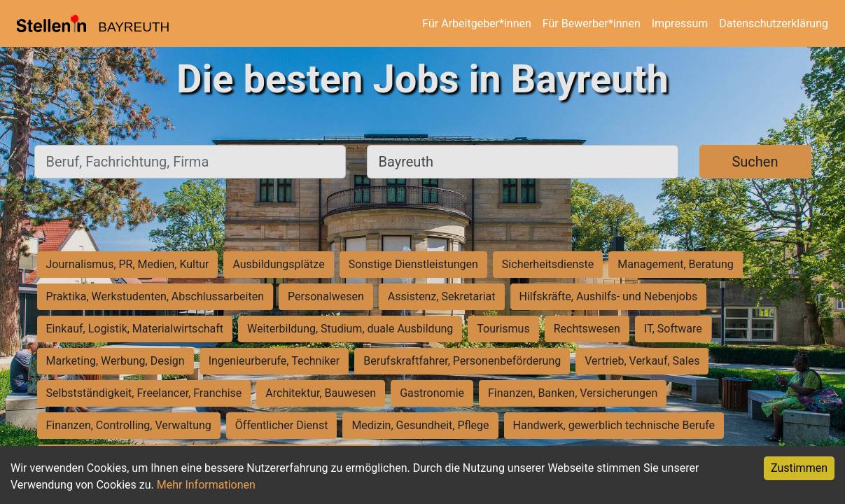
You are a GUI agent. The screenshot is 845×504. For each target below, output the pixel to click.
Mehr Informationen (206, 485)
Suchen (755, 162)
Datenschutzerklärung (774, 23)
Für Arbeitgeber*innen (476, 23)
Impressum (680, 23)
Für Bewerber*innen (592, 23)
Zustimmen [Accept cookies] (799, 468)
